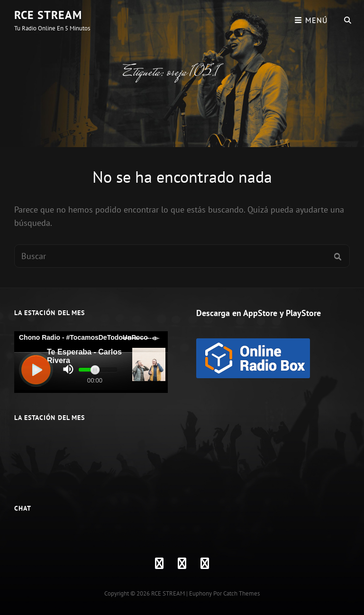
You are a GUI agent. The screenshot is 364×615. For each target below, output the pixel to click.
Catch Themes (241, 593)
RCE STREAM (48, 15)
